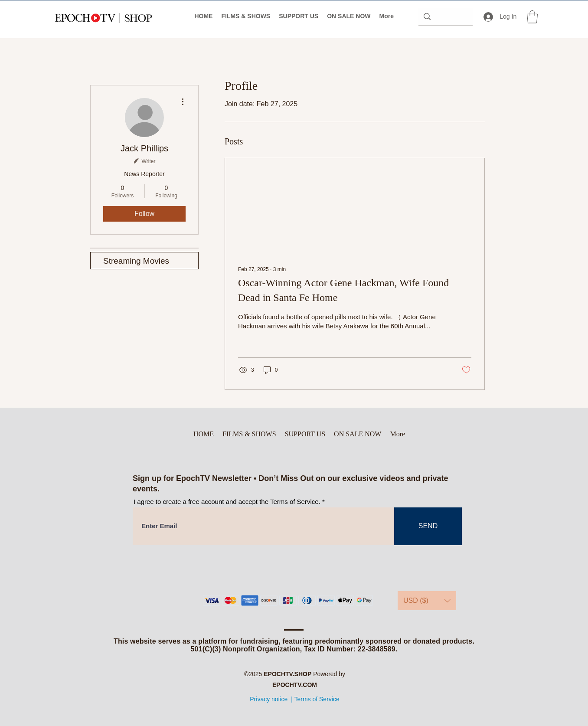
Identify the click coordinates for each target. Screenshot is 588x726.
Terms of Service (317, 699)
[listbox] (427, 601)
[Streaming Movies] (144, 261)
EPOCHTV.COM (295, 685)
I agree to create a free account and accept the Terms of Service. (227, 502)
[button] (532, 17)
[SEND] (428, 526)
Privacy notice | (271, 699)
